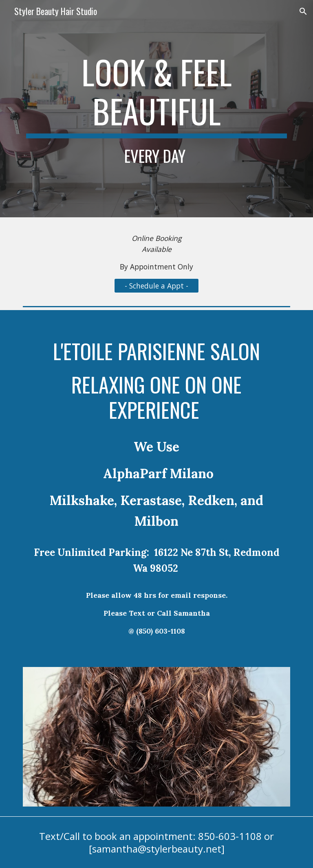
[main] (156, 109)
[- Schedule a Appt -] (156, 285)
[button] (303, 11)
